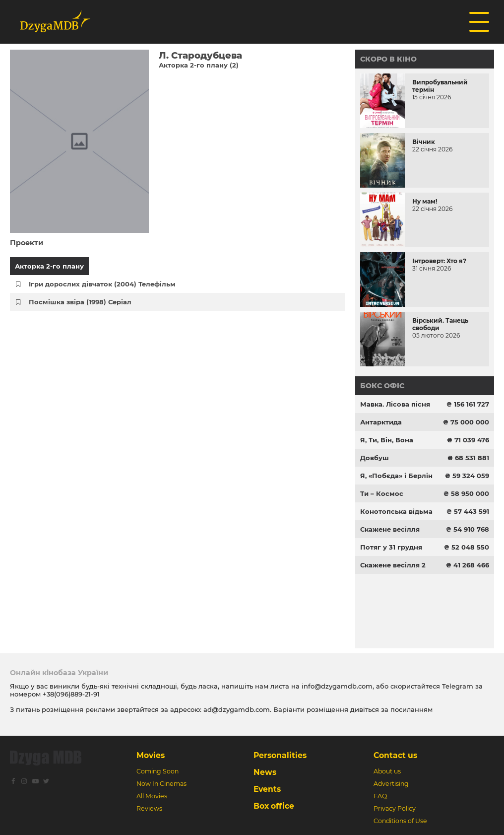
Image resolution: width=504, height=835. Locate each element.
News (265, 772)
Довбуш (375, 458)
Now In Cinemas (161, 784)
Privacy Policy (395, 808)
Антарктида (381, 422)
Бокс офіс (382, 386)
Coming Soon (157, 771)
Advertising (391, 784)
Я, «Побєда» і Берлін (396, 476)
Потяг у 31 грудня (391, 547)
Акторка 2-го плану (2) (199, 65)
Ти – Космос (382, 493)
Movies (151, 755)
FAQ (380, 796)
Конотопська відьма (396, 511)
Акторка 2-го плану (49, 266)
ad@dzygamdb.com (237, 709)
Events (267, 789)
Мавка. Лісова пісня (395, 404)
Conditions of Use (400, 821)
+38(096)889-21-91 (71, 694)
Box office (274, 806)
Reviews (149, 808)
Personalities (280, 755)
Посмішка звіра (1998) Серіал (80, 302)
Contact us (395, 755)
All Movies (152, 796)
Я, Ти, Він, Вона (387, 440)
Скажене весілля (390, 529)
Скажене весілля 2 (393, 565)
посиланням (411, 709)
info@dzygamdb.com (336, 686)
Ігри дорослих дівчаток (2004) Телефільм (102, 284)
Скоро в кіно (388, 59)
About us (387, 771)
